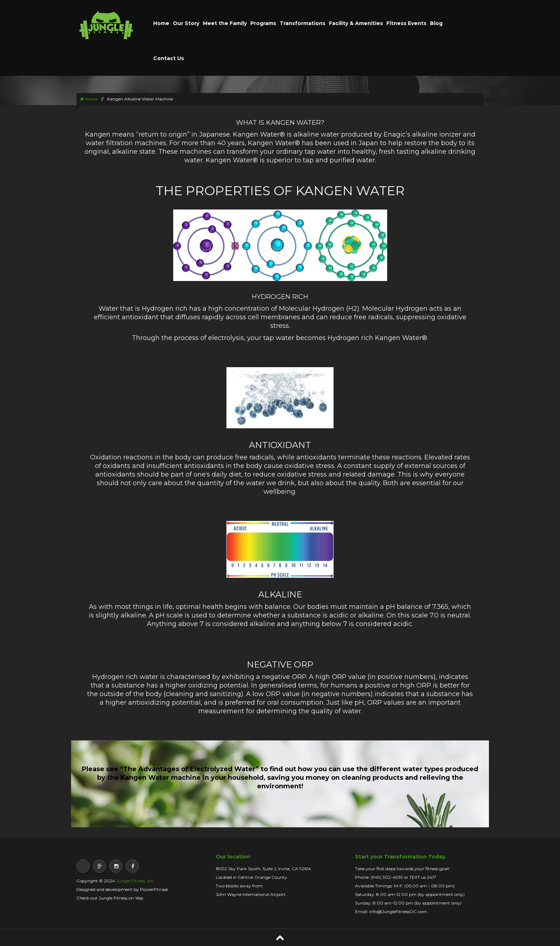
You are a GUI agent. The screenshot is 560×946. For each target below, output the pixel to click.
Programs (263, 23)
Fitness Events (406, 23)
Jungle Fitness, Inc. (135, 881)
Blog (436, 23)
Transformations (302, 23)
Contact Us (169, 58)
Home (161, 23)
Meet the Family (225, 23)
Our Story (186, 23)
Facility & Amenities (356, 23)
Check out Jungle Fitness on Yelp (110, 898)
